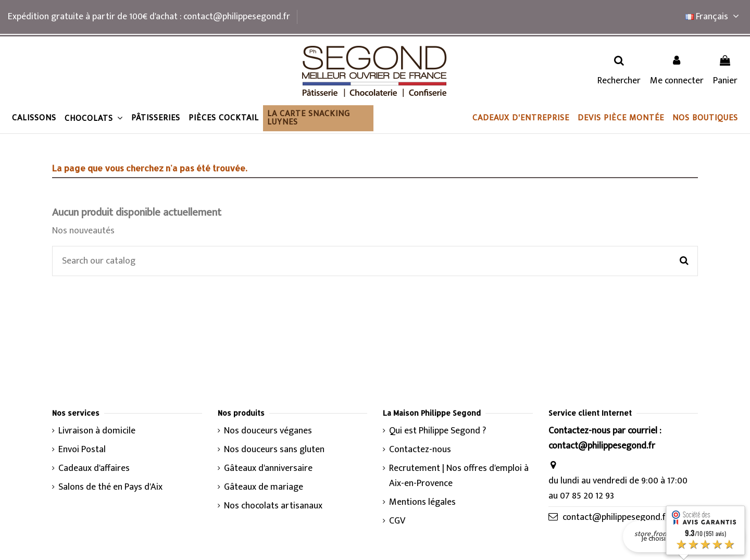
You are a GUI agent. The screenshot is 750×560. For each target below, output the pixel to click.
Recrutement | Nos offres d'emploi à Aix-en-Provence (459, 476)
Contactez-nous (420, 450)
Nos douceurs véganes (268, 431)
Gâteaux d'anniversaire (268, 469)
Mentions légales (422, 502)
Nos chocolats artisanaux (273, 506)
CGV (397, 521)
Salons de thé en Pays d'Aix (110, 487)
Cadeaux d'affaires (94, 469)
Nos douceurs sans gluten (274, 450)
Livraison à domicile (97, 431)
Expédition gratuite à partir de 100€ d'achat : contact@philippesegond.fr (149, 17)
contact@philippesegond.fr (616, 517)
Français (714, 17)
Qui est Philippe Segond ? (438, 431)
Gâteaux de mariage (264, 487)
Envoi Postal (82, 450)
